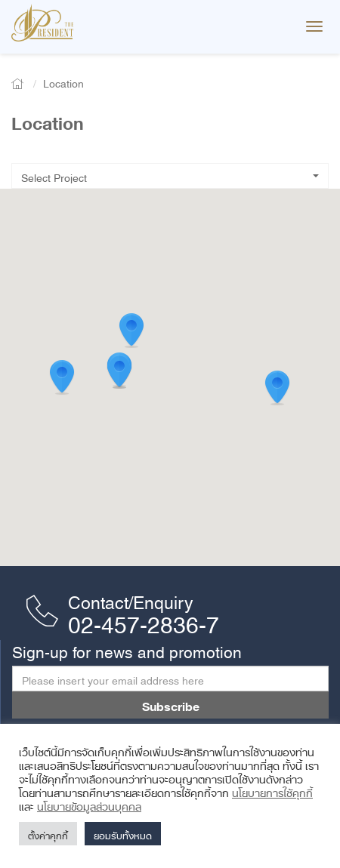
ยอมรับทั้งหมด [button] (123, 834)
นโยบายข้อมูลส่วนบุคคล (89, 804)
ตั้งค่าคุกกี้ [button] (48, 834)
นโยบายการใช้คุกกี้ (272, 790)
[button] (277, 388)
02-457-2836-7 (144, 620)
